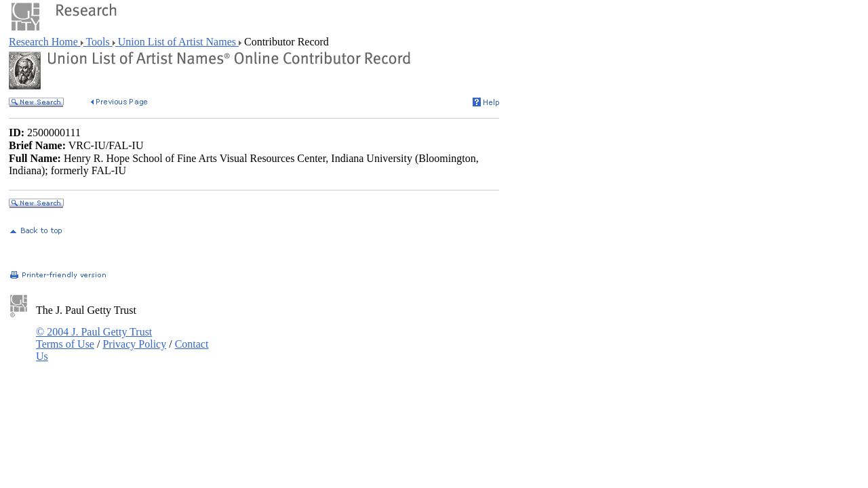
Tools (98, 42)
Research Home (45, 42)
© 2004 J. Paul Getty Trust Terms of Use (94, 338)
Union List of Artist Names (177, 42)
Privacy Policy (134, 344)
